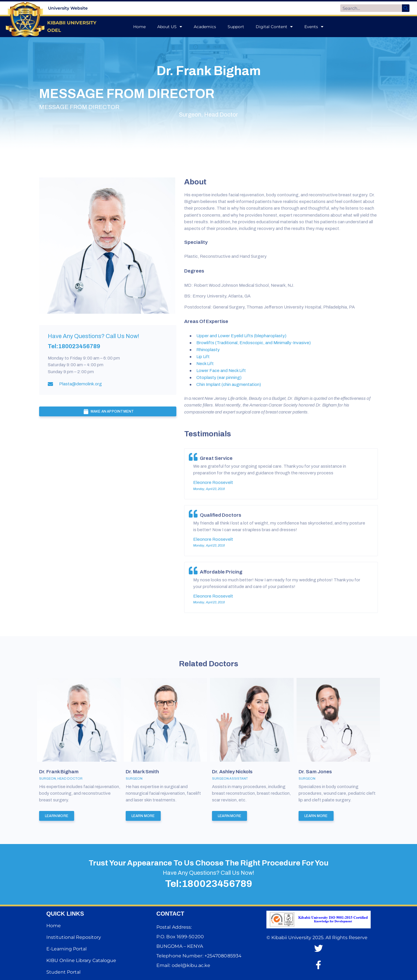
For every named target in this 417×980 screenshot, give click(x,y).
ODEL (54, 30)
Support (236, 27)
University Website (68, 8)
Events (314, 27)
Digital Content (274, 27)
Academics (205, 27)
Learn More (57, 816)
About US (170, 27)
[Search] (406, 8)
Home (139, 27)
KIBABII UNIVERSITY (73, 23)
